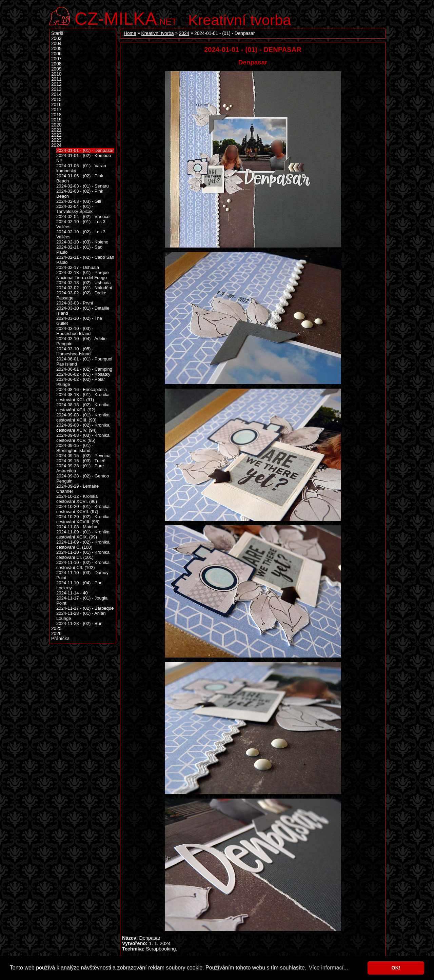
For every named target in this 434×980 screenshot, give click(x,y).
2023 (56, 140)
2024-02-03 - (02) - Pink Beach (80, 194)
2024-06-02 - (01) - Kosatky (83, 374)
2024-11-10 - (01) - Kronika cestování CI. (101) (83, 555)
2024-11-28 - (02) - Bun (79, 623)
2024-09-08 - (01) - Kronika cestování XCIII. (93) (83, 417)
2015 (56, 100)
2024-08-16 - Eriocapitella (82, 389)
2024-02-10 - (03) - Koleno (82, 242)
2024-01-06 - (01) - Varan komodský (81, 168)
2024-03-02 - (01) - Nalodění (84, 288)
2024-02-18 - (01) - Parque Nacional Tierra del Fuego (83, 275)
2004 (56, 44)
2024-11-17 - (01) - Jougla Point (82, 601)
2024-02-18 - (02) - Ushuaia (84, 283)
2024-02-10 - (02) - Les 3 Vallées (81, 234)
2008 (56, 64)
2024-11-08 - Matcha (77, 527)
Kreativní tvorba (240, 20)
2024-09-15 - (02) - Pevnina (83, 456)
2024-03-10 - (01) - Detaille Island (83, 311)
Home (130, 33)
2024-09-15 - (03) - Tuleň (81, 461)
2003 (56, 38)
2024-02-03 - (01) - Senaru (83, 186)
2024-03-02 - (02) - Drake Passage (81, 295)
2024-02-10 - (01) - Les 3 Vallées (81, 224)
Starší (57, 33)
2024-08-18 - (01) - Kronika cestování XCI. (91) (83, 397)
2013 (56, 89)
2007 (56, 59)
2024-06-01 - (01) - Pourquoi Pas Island (84, 361)
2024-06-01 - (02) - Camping (84, 369)
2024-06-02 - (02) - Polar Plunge (81, 382)
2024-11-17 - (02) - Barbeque (85, 608)
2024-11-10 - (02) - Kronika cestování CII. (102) (83, 565)
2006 (56, 54)
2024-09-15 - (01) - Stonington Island (75, 448)
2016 (56, 105)
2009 (56, 69)
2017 (56, 110)
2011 (56, 79)
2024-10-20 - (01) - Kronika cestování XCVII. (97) (83, 509)
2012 (56, 84)
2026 (56, 634)
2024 (184, 33)
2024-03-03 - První (75, 303)
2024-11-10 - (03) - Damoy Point (82, 575)
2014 (56, 94)
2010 (56, 74)
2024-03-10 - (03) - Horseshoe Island (75, 331)
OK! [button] (396, 968)
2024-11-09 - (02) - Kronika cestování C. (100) (83, 545)
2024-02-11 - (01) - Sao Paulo (79, 250)
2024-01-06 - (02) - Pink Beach (80, 178)
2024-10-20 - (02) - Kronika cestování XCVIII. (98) (83, 519)
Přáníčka (60, 639)
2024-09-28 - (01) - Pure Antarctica (80, 468)
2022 (56, 135)
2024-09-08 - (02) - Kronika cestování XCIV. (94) (83, 428)
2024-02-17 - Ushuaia (78, 267)
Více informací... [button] (329, 968)
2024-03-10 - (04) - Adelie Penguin (81, 341)
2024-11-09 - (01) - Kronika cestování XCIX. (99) (83, 534)
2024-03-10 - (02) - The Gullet (79, 321)
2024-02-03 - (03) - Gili (79, 201)
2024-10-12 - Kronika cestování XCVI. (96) (77, 499)
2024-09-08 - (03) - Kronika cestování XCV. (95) (83, 438)
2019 (56, 120)
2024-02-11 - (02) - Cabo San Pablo (85, 260)
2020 (56, 125)
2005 (56, 49)
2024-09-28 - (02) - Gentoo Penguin (83, 478)
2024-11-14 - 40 (72, 593)
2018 (56, 115)
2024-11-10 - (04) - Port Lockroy (80, 585)
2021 (56, 130)
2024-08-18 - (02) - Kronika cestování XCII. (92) (83, 407)
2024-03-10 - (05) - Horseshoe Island (75, 351)
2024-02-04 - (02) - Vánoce (83, 217)
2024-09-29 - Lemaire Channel (77, 489)
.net (126, 18)
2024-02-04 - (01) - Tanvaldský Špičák (75, 209)
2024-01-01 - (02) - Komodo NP (84, 158)
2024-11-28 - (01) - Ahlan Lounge (81, 616)
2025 (56, 629)
